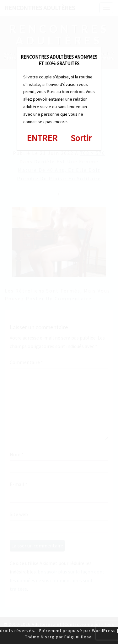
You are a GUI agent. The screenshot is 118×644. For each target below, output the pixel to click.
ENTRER (42, 138)
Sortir (81, 138)
